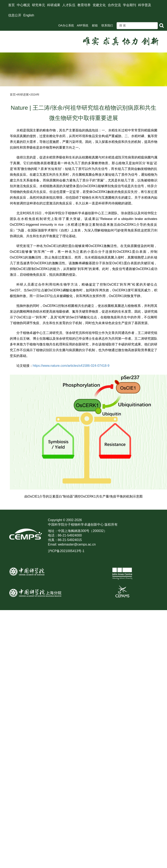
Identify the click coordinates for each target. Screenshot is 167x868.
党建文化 (99, 5)
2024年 (35, 95)
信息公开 (15, 15)
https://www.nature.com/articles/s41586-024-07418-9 (71, 366)
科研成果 (54, 5)
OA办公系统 (66, 25)
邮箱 (95, 25)
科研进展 (23, 95)
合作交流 (114, 5)
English (29, 15)
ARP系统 (83, 25)
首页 (11, 5)
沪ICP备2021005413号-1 (66, 551)
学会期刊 (130, 5)
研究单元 (39, 5)
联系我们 (107, 25)
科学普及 (145, 5)
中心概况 (23, 5)
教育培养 (84, 5)
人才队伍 (69, 5)
